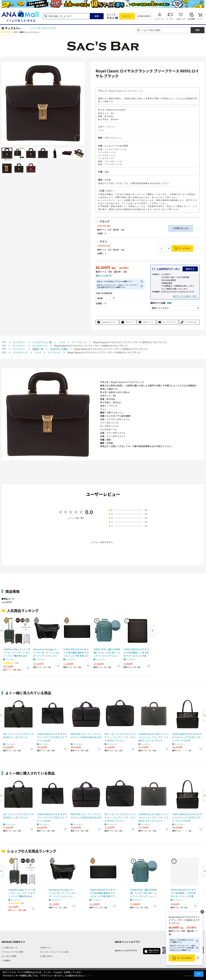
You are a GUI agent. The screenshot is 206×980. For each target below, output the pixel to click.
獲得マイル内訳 (102, 276)
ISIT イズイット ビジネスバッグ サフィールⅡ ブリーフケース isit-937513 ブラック (120, 737)
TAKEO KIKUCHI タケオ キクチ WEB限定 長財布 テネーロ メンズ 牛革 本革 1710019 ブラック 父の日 (76, 653)
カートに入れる (184, 248)
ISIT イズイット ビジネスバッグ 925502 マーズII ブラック (18, 736)
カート (200, 19)
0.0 (89, 512)
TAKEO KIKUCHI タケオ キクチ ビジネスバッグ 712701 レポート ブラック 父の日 (187, 737)
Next (152, 631)
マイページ (160, 19)
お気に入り (181, 19)
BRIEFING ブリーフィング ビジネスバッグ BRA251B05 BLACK (86, 736)
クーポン (170, 19)
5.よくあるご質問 (9, 956)
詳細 (169, 303)
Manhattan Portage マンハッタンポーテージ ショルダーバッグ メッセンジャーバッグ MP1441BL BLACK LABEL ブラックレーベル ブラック (47, 653)
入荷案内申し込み (181, 228)
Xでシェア (129, 322)
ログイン (127, 16)
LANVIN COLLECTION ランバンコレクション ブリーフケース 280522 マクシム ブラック (154, 737)
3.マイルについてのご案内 (12, 952)
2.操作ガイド (45, 947)
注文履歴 (191, 19)
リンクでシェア (191, 322)
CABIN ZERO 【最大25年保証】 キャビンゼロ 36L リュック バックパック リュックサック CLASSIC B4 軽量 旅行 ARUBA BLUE (107, 653)
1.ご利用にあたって (10, 947)
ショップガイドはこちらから (43, 28)
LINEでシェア (148, 322)
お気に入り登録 (198, 958)
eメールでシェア (169, 322)
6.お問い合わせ (46, 956)
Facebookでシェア (109, 322)
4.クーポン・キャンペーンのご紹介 (54, 952)
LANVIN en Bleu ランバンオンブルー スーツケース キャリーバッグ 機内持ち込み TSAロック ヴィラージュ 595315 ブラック (17, 653)
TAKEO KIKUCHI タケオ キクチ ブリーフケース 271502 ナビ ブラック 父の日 (52, 737)
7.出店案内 (6, 960)
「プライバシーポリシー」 (52, 976)
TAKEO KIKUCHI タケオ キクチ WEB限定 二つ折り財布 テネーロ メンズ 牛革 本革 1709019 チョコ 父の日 (136, 653)
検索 (97, 16)
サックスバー (13, 28)
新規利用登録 (144, 16)
